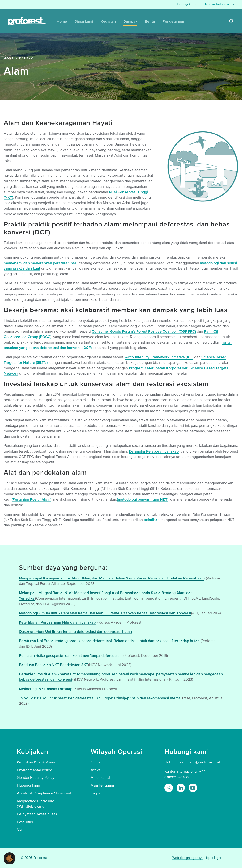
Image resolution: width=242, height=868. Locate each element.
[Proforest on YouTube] (193, 788)
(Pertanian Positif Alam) (31, 499)
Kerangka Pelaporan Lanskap (154, 451)
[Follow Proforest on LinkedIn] (181, 788)
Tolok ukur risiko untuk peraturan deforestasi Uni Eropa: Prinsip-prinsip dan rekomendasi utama (100, 698)
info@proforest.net (205, 762)
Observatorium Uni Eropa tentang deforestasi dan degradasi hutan (75, 632)
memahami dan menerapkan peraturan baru (41, 263)
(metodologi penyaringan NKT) (143, 499)
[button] (9, 858)
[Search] (232, 22)
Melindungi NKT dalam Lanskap (46, 689)
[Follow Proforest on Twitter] (169, 788)
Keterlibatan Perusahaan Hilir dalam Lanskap (57, 622)
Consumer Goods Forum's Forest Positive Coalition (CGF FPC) (144, 331)
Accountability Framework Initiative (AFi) (159, 357)
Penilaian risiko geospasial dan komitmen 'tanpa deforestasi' (70, 656)
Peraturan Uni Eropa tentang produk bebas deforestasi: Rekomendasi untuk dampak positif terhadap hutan (109, 641)
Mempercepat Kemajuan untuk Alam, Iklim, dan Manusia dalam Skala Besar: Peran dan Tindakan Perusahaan (111, 578)
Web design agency (187, 858)
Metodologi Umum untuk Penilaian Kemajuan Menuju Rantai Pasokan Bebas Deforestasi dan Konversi (105, 613)
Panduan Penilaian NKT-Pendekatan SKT (54, 665)
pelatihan (152, 520)
